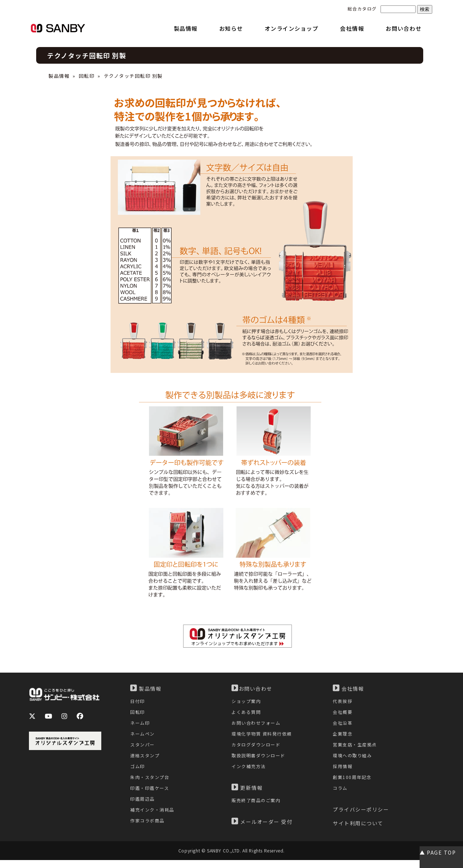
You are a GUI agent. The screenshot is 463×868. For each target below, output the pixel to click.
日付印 (138, 701)
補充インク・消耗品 (154, 819)
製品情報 (59, 76)
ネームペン (143, 737)
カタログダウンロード (258, 748)
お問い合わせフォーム (258, 725)
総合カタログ (362, 9)
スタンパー (143, 748)
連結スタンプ (146, 760)
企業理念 (343, 737)
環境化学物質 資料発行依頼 (264, 737)
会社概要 (343, 713)
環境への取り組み (354, 760)
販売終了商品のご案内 (258, 807)
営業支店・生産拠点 (356, 748)
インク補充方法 (250, 772)
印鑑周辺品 (143, 807)
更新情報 (247, 794)
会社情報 (348, 688)
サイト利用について (358, 831)
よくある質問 (247, 713)
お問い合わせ (252, 688)
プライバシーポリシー (361, 818)
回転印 (87, 76)
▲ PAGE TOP (438, 852)
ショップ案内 (247, 701)
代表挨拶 (343, 701)
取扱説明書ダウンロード (260, 760)
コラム (341, 795)
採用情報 (343, 772)
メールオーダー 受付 (262, 829)
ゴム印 (138, 772)
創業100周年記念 (353, 784)
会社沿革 (343, 725)
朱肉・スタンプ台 (151, 784)
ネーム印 (141, 725)
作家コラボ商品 (149, 831)
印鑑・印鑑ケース (151, 795)
